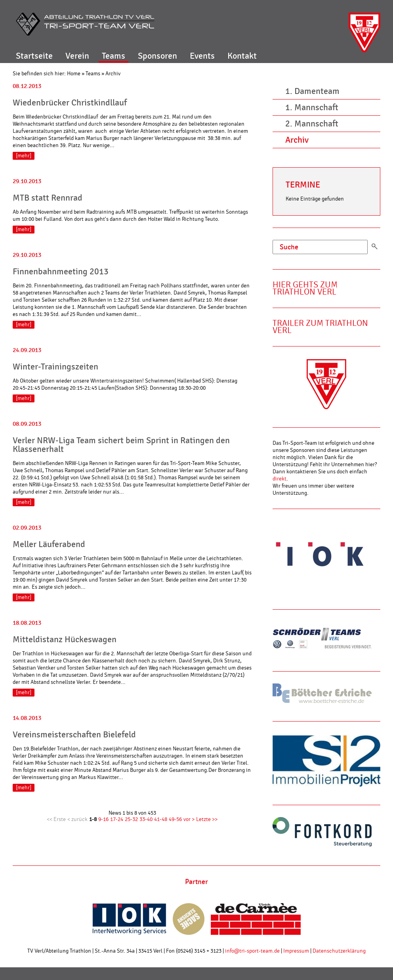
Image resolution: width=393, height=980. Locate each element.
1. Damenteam (312, 91)
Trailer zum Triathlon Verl (320, 327)
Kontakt (242, 56)
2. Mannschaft (312, 124)
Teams (114, 56)
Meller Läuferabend (49, 544)
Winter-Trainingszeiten (55, 367)
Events (202, 56)
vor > (189, 819)
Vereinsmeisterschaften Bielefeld (74, 735)
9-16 (103, 819)
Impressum (296, 951)
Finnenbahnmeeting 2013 (61, 272)
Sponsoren (157, 56)
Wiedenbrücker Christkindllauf (70, 103)
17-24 (117, 819)
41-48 (161, 819)
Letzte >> (207, 819)
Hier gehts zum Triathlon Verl (305, 288)
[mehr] (24, 156)
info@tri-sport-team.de (252, 951)
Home (74, 74)
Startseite (34, 56)
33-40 (146, 819)
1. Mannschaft (312, 107)
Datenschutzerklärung (339, 951)
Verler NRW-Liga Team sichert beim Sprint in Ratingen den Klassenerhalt (121, 445)
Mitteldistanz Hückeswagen (65, 639)
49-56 (175, 819)
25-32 (131, 819)
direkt (279, 479)
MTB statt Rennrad (48, 198)
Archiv (113, 74)
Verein (77, 56)
